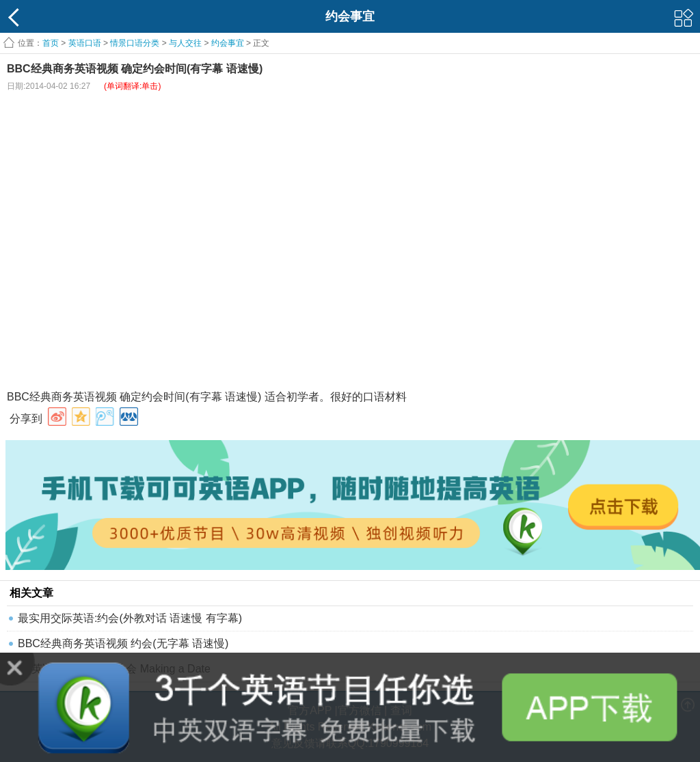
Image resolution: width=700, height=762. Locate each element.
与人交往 (185, 43)
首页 (51, 43)
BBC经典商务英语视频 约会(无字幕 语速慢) (123, 643)
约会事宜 (228, 43)
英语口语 (85, 43)
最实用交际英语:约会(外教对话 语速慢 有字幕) (130, 618)
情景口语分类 (135, 43)
